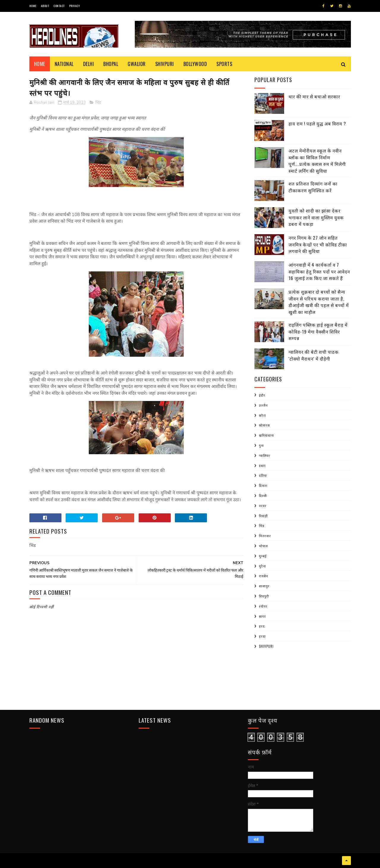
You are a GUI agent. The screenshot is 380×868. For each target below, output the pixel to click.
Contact (59, 6)
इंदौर (262, 395)
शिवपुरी (264, 596)
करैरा (262, 415)
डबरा (262, 466)
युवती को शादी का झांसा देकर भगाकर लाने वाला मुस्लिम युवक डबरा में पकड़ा (316, 217)
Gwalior (137, 64)
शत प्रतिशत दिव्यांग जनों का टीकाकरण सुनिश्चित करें (313, 187)
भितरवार (265, 536)
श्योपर (263, 606)
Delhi (89, 64)
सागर (262, 616)
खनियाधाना (266, 435)
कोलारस (264, 425)
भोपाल (263, 546)
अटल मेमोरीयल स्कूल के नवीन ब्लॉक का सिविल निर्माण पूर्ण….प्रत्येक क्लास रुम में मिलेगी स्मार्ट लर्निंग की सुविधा (317, 161)
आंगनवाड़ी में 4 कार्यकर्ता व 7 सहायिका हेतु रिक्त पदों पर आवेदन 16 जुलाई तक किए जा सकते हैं (319, 271)
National (64, 64)
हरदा (262, 636)
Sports (224, 64)
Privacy (75, 6)
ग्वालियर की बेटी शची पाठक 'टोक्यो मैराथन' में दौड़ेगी (314, 355)
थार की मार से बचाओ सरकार (314, 96)
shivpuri (266, 646)
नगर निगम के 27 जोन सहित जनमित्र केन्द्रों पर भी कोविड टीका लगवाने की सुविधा (318, 244)
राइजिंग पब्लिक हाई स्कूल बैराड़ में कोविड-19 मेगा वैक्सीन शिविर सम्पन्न (318, 331)
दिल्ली (263, 496)
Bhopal (111, 64)
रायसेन (263, 576)
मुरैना (262, 566)
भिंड (98, 103)
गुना (261, 445)
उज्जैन (263, 405)
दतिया (263, 475)
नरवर (263, 506)
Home (33, 6)
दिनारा (263, 485)
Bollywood (195, 64)
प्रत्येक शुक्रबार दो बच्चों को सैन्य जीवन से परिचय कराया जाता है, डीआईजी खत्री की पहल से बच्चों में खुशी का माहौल (319, 302)
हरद (262, 626)
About (45, 6)
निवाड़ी (263, 516)
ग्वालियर (265, 455)
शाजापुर (264, 586)
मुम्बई (263, 556)
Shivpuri (165, 64)
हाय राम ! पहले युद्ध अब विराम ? (317, 123)
